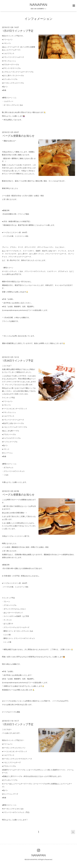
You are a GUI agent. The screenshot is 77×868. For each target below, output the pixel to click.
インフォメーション (38, 19)
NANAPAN (38, 5)
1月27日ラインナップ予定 (18, 31)
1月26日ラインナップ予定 (18, 361)
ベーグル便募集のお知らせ (18, 136)
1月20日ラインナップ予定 (18, 724)
